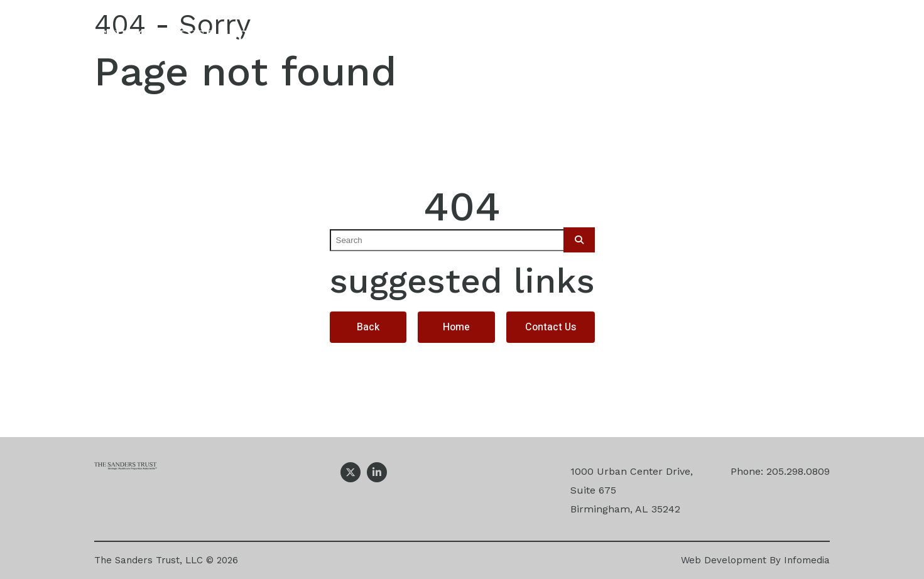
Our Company (434, 42)
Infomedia (807, 560)
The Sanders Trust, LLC (149, 560)
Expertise (541, 42)
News (719, 42)
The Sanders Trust (197, 42)
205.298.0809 (798, 471)
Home (456, 327)
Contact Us (808, 42)
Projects (637, 42)
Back (368, 327)
